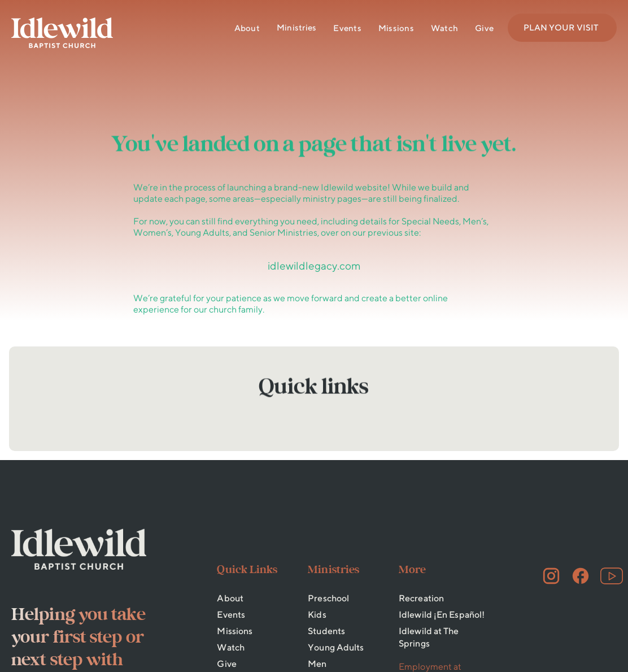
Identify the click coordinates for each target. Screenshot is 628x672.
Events (347, 28)
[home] (62, 33)
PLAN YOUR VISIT (561, 27)
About (247, 28)
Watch (444, 28)
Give (484, 28)
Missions (396, 28)
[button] (297, 28)
